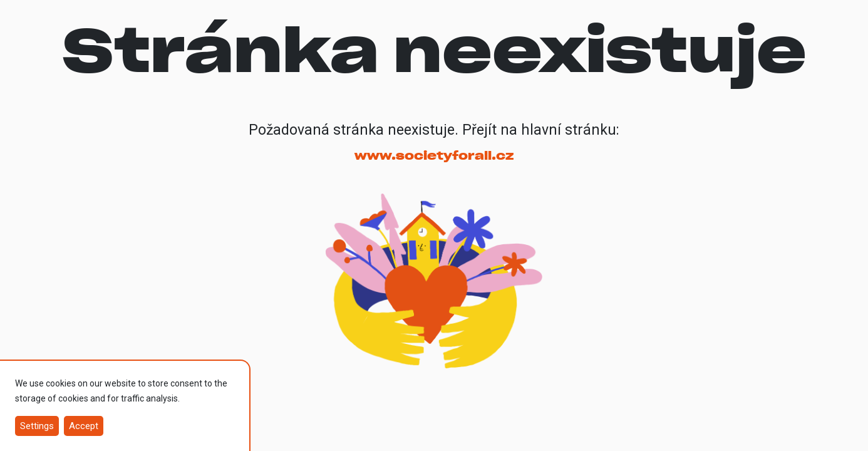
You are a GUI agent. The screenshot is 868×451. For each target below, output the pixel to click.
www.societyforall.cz (434, 156)
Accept (84, 426)
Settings (37, 426)
